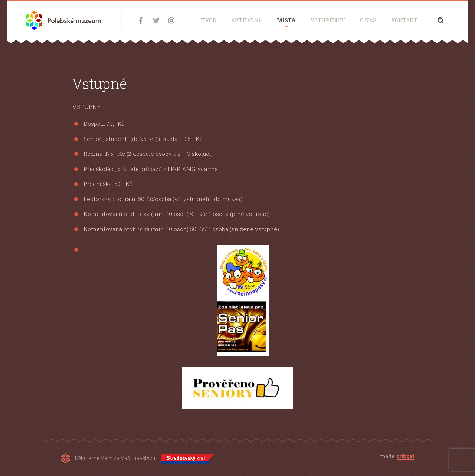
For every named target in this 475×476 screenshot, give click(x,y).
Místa (286, 20)
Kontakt (404, 20)
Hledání (441, 20)
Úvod (209, 20)
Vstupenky (328, 20)
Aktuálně (247, 20)
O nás (368, 20)
